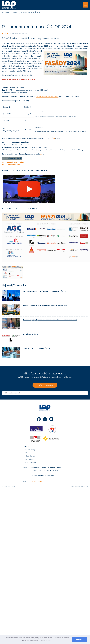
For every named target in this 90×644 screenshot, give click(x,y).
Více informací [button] (46, 641)
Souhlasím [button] (80, 640)
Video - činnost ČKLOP (11, 165)
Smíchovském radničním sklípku (47, 97)
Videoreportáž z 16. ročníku (13, 162)
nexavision (85, 487)
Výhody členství (30, 456)
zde (42, 154)
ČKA (54, 139)
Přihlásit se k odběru (44, 385)
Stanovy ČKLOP (30, 459)
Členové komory (30, 450)
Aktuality (15, 12)
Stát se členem (29, 453)
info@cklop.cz (37, 482)
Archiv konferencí (30, 463)
